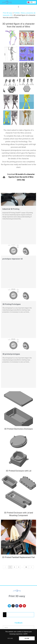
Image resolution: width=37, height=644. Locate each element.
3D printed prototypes (11, 354)
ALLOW (27, 638)
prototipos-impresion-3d (12, 259)
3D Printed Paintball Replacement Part (18, 556)
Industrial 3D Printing (11, 209)
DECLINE (10, 638)
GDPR (25, 634)
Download (21, 177)
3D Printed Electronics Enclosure (18, 429)
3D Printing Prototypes (12, 304)
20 (26, 567)
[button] (18, 7)
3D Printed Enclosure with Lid (18, 470)
